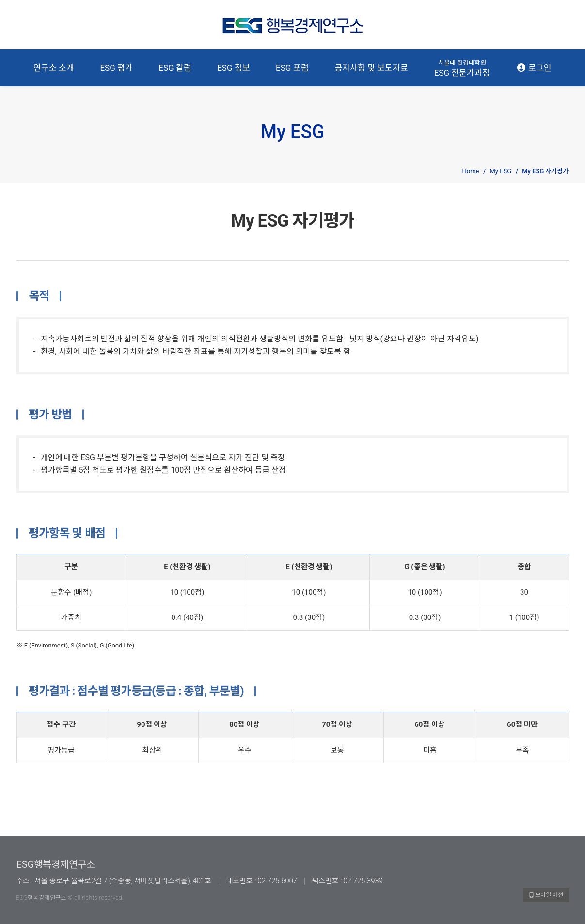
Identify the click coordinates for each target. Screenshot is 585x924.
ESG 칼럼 (175, 68)
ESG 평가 (116, 68)
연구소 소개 (54, 68)
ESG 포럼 (292, 68)
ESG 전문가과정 (462, 68)
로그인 (534, 68)
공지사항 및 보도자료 (371, 68)
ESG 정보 (234, 68)
